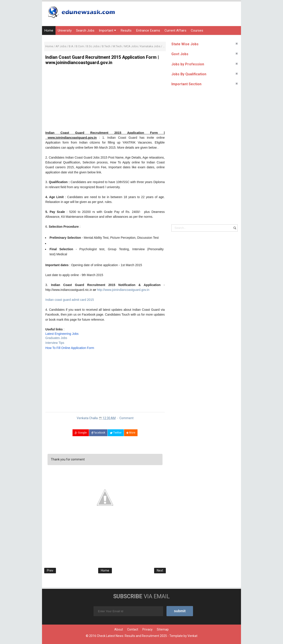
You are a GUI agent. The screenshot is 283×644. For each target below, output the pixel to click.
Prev (50, 570)
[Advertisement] (105, 99)
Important (107, 30)
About (119, 629)
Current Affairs (175, 30)
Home (49, 30)
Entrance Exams (148, 30)
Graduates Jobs (56, 338)
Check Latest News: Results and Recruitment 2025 (132, 636)
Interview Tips (55, 343)
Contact (133, 629)
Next (160, 570)
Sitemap (163, 629)
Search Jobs (85, 30)
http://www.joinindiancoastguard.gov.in (123, 290)
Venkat (192, 636)
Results (126, 30)
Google (81, 433)
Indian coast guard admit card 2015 (70, 300)
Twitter (116, 433)
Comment (126, 418)
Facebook (98, 433)
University (65, 30)
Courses (197, 30)
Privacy (147, 629)
